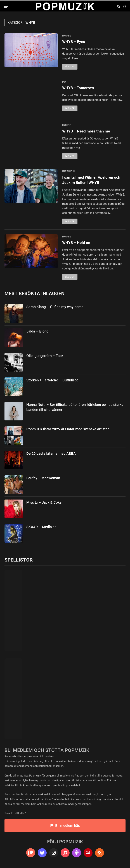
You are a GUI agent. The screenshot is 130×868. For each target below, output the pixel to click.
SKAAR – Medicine (41, 527)
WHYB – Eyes (74, 42)
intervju (69, 171)
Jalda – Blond (37, 331)
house (67, 36)
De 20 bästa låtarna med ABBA (51, 454)
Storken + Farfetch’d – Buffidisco (52, 380)
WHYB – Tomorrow (78, 88)
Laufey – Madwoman (43, 478)
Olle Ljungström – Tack (45, 356)
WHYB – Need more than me (86, 131)
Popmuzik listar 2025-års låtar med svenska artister (68, 429)
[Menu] (6, 6)
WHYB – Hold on (76, 243)
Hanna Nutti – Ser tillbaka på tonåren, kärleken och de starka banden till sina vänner (75, 407)
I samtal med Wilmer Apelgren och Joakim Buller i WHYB (91, 180)
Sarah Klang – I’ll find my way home (55, 307)
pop (65, 82)
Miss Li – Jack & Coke (44, 502)
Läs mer (70, 67)
